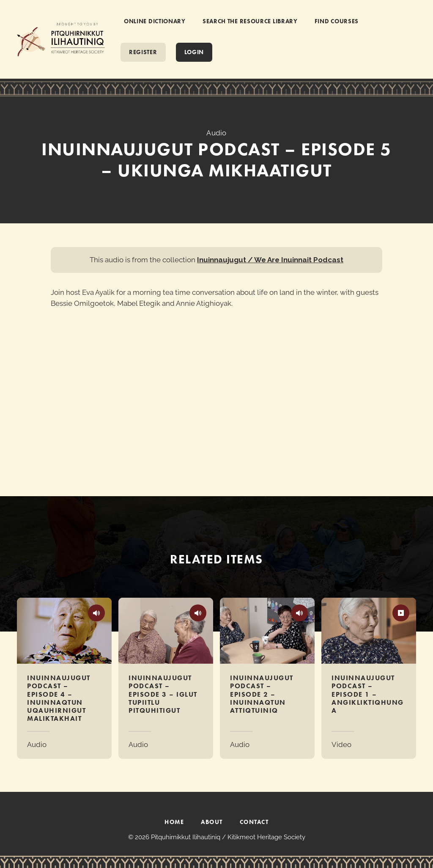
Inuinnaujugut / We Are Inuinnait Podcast (270, 260)
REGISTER (143, 52)
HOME (174, 822)
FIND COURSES (337, 21)
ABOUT (212, 822)
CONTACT (254, 822)
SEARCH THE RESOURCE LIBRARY (250, 21)
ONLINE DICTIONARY (155, 21)
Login (194, 52)
